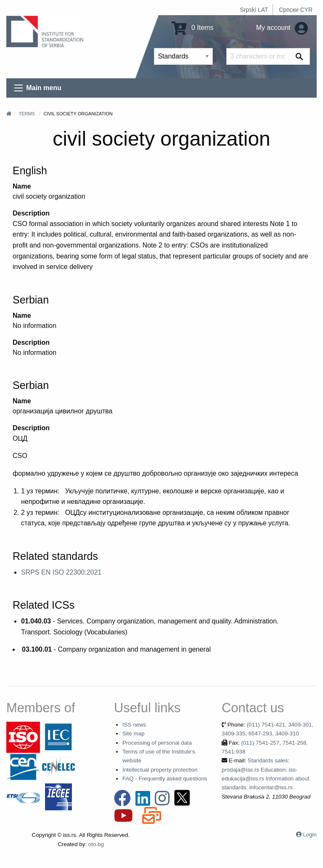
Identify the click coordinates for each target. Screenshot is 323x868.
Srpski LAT (254, 10)
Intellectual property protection (160, 770)
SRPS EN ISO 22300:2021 (61, 572)
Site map (134, 734)
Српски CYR (296, 10)
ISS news (134, 725)
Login (310, 835)
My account (282, 28)
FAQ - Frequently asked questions (165, 779)
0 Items (192, 28)
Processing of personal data (157, 743)
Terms (27, 114)
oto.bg (96, 844)
